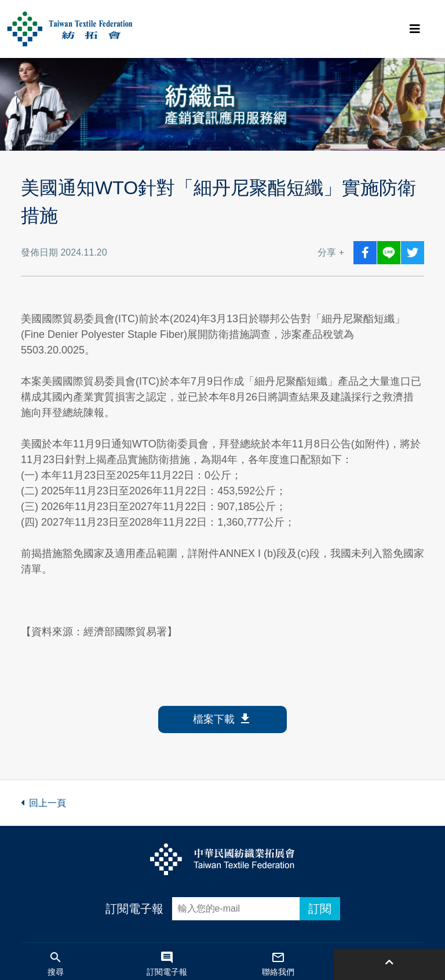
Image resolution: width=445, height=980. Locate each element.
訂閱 (320, 909)
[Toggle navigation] (415, 29)
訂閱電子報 (134, 909)
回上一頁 (43, 803)
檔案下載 (222, 719)
